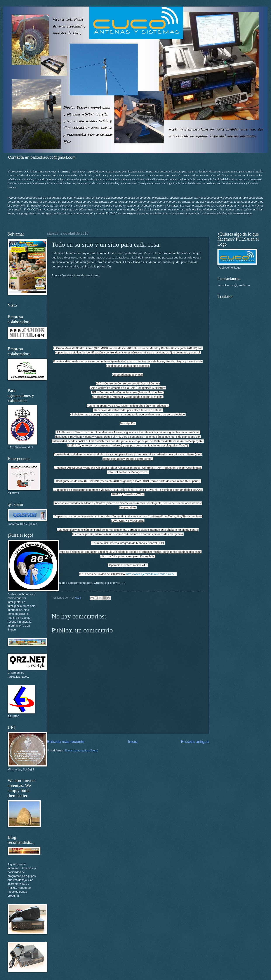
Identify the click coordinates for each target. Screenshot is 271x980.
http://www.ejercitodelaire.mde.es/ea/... (151, 574)
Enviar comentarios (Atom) (82, 750)
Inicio (133, 742)
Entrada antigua (195, 742)
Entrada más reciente (66, 742)
